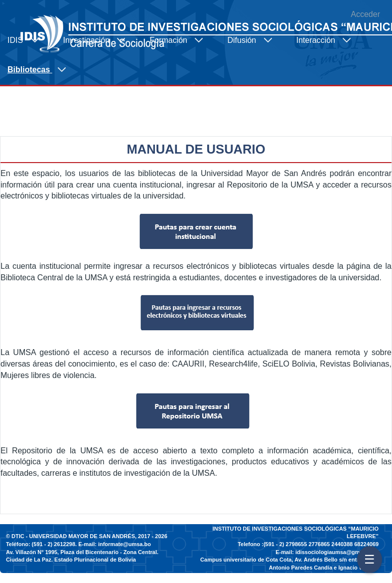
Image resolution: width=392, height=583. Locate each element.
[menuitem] (28, 40)
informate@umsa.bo (125, 544)
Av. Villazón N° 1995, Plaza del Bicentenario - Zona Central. (82, 552)
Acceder (365, 14)
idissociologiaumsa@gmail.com (337, 552)
